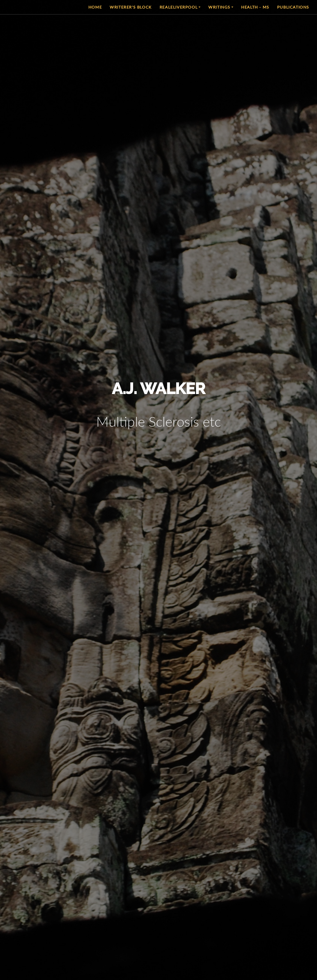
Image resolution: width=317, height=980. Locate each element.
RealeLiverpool (179, 7)
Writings (219, 7)
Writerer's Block (131, 7)
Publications (293, 7)
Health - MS (255, 7)
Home (95, 7)
